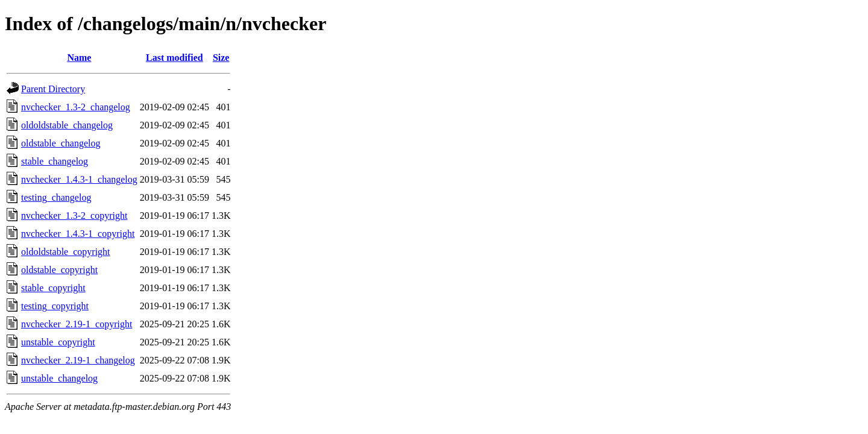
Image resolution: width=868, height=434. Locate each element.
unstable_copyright (58, 342)
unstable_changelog (59, 378)
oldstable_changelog (61, 143)
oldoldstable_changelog (67, 125)
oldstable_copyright (59, 270)
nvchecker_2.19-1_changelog (78, 360)
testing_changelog (56, 197)
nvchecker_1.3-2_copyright (74, 215)
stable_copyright (53, 288)
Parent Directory (53, 89)
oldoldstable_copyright (66, 252)
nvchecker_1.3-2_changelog (76, 107)
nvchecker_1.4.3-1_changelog (79, 179)
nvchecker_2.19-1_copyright (77, 324)
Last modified (175, 58)
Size (221, 58)
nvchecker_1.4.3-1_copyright (78, 234)
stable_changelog (55, 161)
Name (79, 58)
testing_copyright (55, 306)
